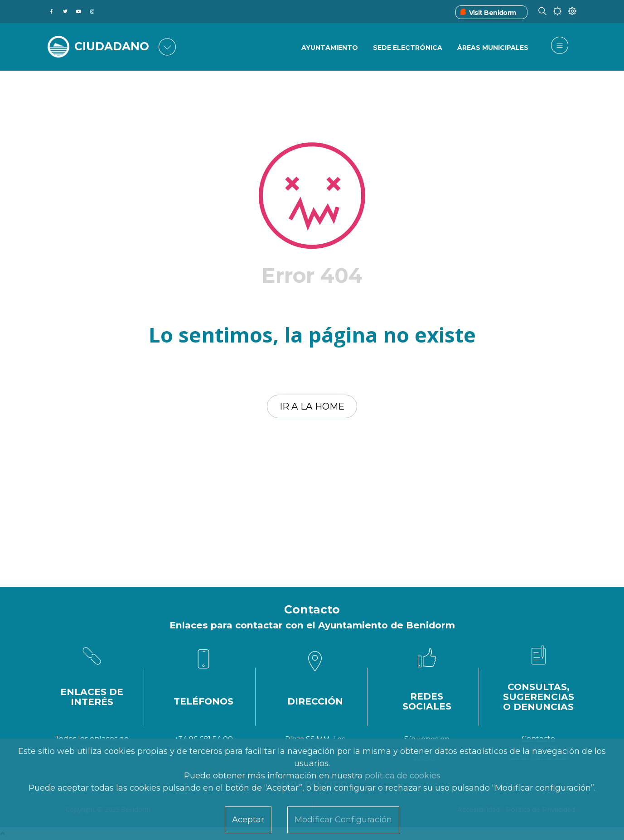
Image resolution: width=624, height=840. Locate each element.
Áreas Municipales (493, 48)
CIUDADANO (112, 46)
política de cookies (403, 776)
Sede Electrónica (408, 48)
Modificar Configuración (343, 820)
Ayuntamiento (330, 48)
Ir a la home (312, 406)
